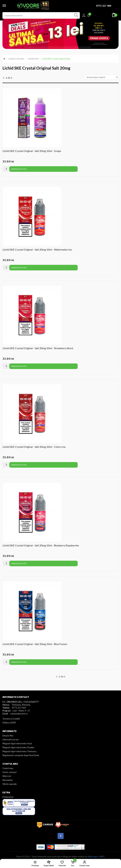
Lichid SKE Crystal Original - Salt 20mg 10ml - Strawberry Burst (38, 348)
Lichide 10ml (33, 59)
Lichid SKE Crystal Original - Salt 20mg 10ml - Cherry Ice (34, 447)
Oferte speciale (10, 784)
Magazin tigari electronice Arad (17, 743)
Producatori (8, 797)
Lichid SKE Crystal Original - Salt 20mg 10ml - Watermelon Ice (37, 249)
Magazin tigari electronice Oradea (18, 747)
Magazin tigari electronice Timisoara (19, 751)
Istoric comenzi (9, 772)
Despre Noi (8, 736)
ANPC (102, 857)
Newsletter (8, 780)
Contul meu (8, 768)
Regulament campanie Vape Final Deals (21, 755)
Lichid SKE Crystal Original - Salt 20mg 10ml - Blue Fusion (35, 644)
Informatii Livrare (11, 740)
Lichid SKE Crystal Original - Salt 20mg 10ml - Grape (32, 151)
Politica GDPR (9, 723)
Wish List (7, 776)
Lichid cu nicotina (16, 59)
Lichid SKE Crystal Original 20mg (56, 59)
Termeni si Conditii (11, 719)
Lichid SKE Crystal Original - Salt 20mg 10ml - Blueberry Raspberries (41, 545)
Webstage (93, 857)
